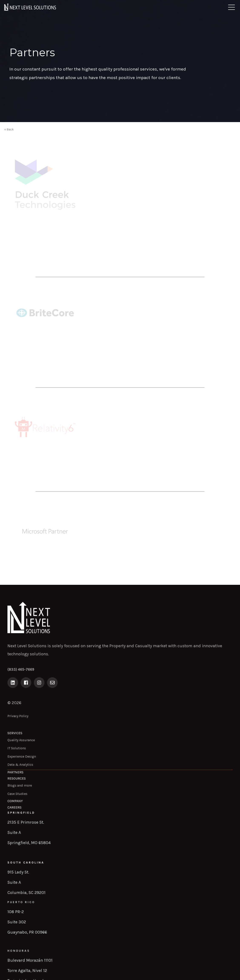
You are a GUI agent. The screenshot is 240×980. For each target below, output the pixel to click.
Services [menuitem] (15, 733)
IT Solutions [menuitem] (17, 748)
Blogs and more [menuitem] (20, 785)
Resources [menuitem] (17, 778)
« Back (9, 129)
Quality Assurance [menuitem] (21, 740)
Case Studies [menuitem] (17, 794)
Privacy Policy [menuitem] (18, 716)
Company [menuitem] (15, 801)
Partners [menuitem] (15, 772)
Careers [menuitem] (14, 807)
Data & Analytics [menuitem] (20, 765)
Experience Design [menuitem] (22, 756)
